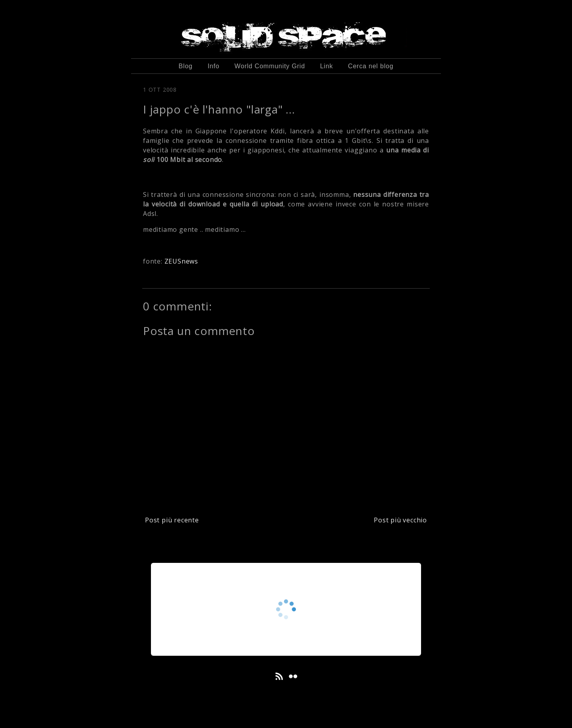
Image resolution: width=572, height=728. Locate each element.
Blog (186, 66)
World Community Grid (270, 66)
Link (327, 66)
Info (214, 66)
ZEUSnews (181, 261)
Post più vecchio (400, 520)
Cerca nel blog (371, 66)
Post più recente (172, 520)
